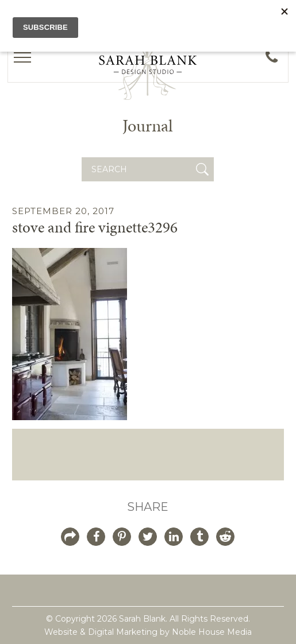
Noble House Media (212, 632)
